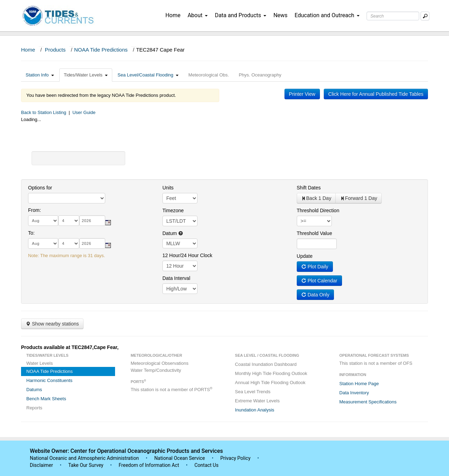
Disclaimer (41, 465)
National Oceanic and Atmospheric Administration (84, 458)
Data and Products (240, 15)
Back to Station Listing (44, 112)
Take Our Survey (86, 465)
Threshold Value (314, 233)
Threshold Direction (318, 210)
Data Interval (176, 278)
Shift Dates (309, 188)
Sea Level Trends (253, 392)
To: (31, 233)
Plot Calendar (319, 281)
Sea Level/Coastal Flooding (148, 75)
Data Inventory (354, 393)
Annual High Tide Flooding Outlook (270, 383)
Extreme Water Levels (257, 401)
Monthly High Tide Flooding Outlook (271, 373)
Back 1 (316, 198)
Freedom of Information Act (149, 465)
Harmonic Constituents (49, 380)
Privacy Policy (235, 458)
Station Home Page (359, 384)
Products (55, 50)
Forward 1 (358, 198)
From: (35, 210)
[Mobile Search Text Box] (425, 16)
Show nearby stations (52, 324)
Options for (40, 188)
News (280, 15)
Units (168, 188)
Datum (173, 233)
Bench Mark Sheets (46, 399)
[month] (43, 221)
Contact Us (206, 465)
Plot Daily (315, 267)
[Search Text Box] (393, 16)
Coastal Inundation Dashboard (266, 364)
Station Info (40, 75)
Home (173, 15)
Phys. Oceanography (260, 75)
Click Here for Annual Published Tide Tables (376, 94)
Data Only (315, 295)
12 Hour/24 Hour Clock (187, 255)
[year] (92, 221)
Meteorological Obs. (209, 75)
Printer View (302, 94)
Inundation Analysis (255, 410)
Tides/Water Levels (86, 75)
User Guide (84, 112)
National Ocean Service (180, 458)
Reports (34, 408)
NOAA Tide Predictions (101, 50)
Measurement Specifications (368, 402)
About (198, 15)
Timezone (173, 210)
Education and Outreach (327, 15)
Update (305, 256)
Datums (34, 390)
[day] (69, 221)
